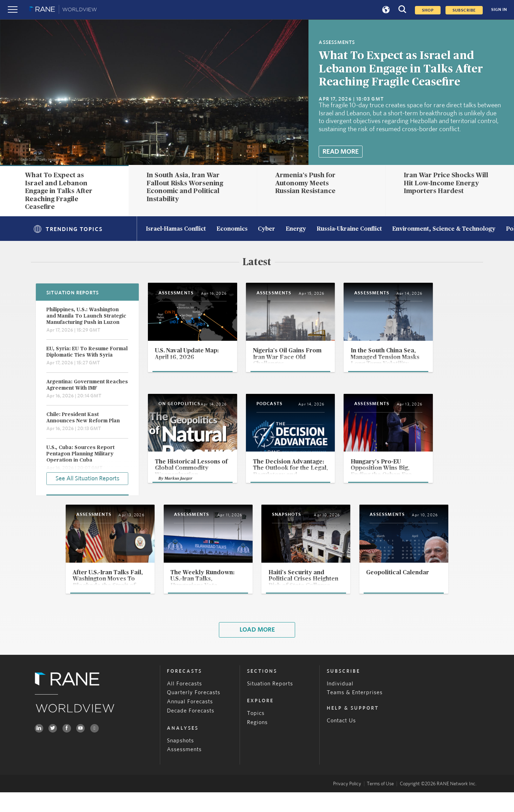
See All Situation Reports (87, 478)
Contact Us (341, 740)
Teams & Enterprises (355, 712)
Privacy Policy (347, 804)
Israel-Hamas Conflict (176, 229)
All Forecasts (184, 703)
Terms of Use (380, 804)
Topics (256, 733)
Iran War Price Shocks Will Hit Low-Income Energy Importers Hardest (446, 183)
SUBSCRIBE (464, 10)
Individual (340, 703)
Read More (341, 152)
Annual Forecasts (190, 722)
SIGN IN (499, 10)
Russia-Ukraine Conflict (349, 229)
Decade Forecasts (191, 731)
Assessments (184, 769)
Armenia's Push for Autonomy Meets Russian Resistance (305, 183)
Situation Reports (270, 703)
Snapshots (180, 760)
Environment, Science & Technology (444, 229)
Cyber (266, 229)
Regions (257, 742)
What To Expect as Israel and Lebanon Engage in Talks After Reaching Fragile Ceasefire (401, 69)
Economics (232, 229)
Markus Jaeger (179, 495)
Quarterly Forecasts (194, 712)
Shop (428, 10)
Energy (296, 229)
